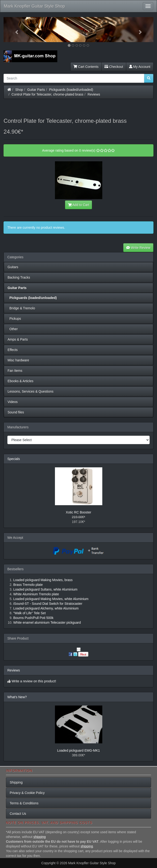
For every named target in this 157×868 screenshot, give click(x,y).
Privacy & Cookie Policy (27, 793)
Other (13, 329)
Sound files (16, 412)
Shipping (16, 782)
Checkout (114, 67)
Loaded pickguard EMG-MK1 (78, 750)
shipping (40, 837)
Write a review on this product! (34, 681)
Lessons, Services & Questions (31, 391)
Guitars (13, 267)
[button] (15, 30)
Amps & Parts (18, 339)
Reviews (94, 94)
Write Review (138, 248)
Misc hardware (18, 360)
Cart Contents (86, 67)
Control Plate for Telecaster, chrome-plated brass (47, 94)
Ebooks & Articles (20, 381)
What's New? (17, 697)
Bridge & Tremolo (21, 308)
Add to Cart (79, 205)
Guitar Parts (36, 90)
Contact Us (18, 814)
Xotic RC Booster (78, 512)
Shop (19, 90)
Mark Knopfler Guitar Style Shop (34, 6)
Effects (13, 350)
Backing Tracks (19, 277)
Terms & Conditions (24, 803)
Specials (14, 459)
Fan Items (15, 371)
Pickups (14, 319)
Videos (13, 402)
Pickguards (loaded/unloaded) (71, 90)
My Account (140, 67)
